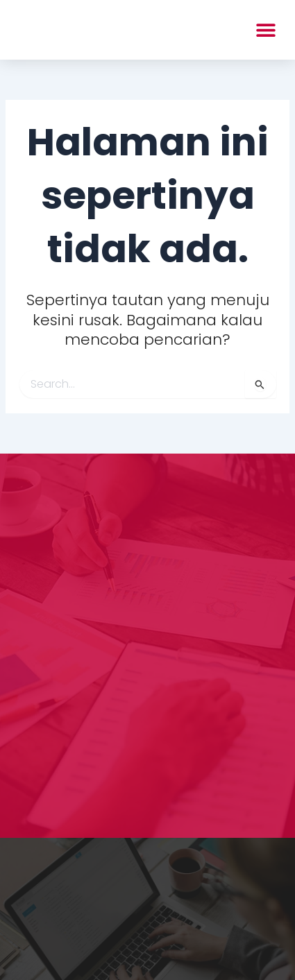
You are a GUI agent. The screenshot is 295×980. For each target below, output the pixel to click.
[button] (265, 29)
